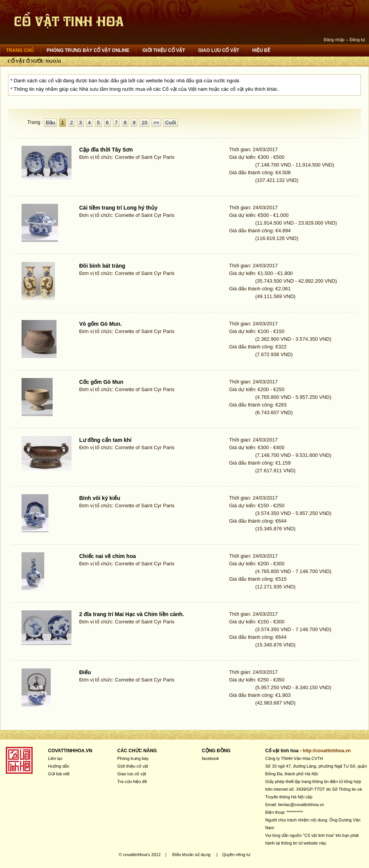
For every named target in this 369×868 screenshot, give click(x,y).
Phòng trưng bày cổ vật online (88, 50)
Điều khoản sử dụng (191, 855)
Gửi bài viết (59, 774)
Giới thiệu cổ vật (164, 50)
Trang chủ (20, 50)
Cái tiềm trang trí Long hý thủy (118, 208)
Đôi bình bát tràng (102, 266)
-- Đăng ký (355, 40)
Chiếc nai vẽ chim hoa (107, 556)
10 (144, 122)
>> (156, 122)
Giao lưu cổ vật (219, 50)
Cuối (171, 122)
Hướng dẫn (59, 766)
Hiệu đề (261, 50)
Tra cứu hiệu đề (132, 781)
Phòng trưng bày (133, 758)
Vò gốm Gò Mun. (101, 324)
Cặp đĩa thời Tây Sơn (106, 150)
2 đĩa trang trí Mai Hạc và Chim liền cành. (132, 614)
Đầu (51, 122)
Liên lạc (55, 758)
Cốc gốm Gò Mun (101, 382)
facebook (210, 758)
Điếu (85, 672)
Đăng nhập (334, 40)
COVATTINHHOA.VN (70, 751)
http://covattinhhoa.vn (327, 751)
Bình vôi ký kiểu (100, 498)
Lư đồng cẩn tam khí (105, 440)
